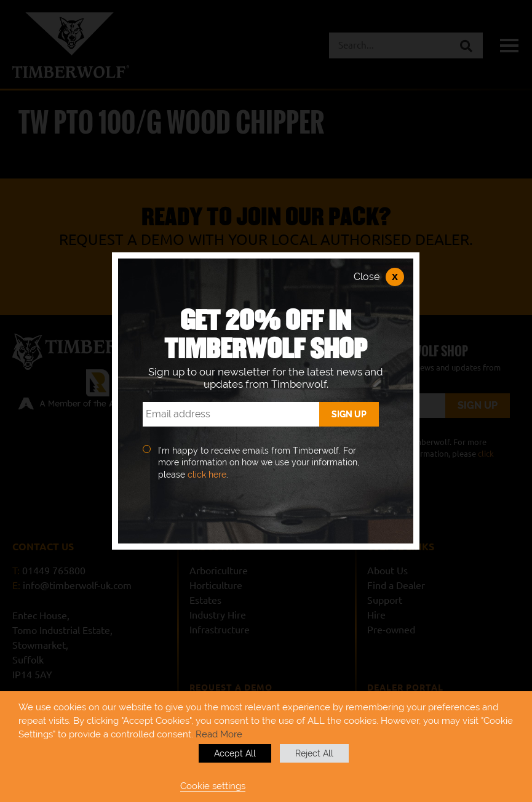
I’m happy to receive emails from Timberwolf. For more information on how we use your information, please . (259, 463)
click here (207, 475)
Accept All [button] (235, 753)
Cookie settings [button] (213, 786)
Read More (219, 734)
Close (379, 277)
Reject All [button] (314, 753)
